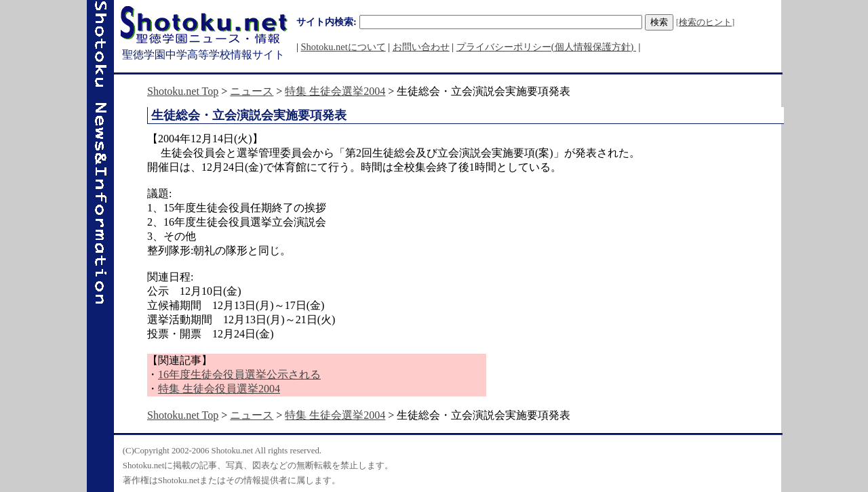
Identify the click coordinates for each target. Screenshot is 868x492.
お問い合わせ (421, 47)
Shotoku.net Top (183, 91)
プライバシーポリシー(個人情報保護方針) (546, 47)
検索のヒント (705, 22)
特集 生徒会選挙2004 (335, 91)
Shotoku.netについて (343, 47)
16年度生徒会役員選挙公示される (239, 374)
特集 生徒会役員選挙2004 (219, 389)
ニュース (252, 91)
